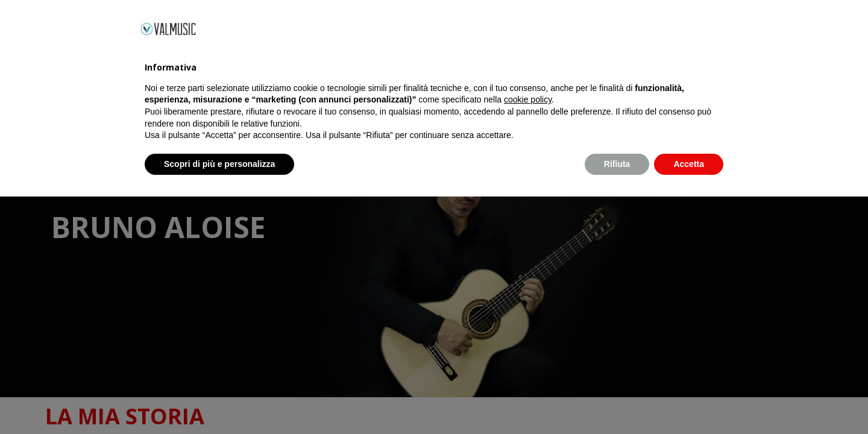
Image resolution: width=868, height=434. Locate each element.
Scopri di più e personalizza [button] (219, 401)
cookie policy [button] (528, 337)
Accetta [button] (689, 401)
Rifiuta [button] (617, 401)
